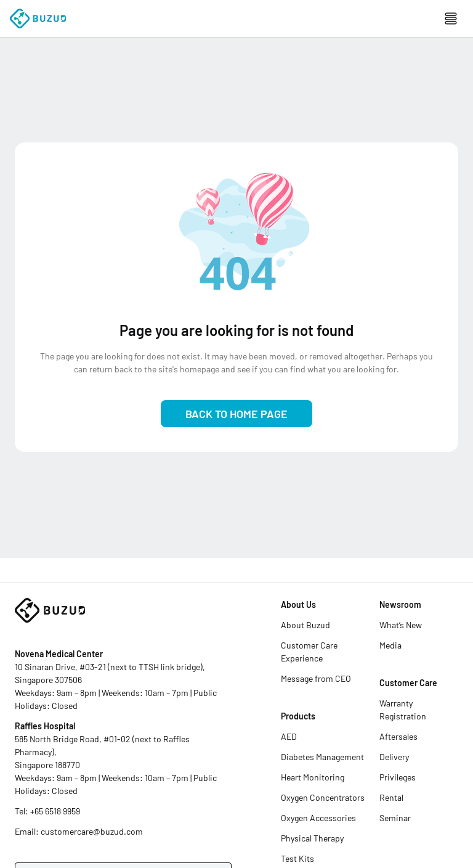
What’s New (401, 625)
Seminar (395, 818)
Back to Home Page (236, 414)
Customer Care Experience (309, 652)
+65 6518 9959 (55, 811)
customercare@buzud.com (92, 831)
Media (390, 645)
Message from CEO (316, 678)
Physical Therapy (312, 838)
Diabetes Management (322, 757)
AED (289, 736)
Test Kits (297, 858)
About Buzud (305, 625)
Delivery (394, 757)
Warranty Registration (403, 710)
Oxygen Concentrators (323, 797)
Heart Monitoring (313, 777)
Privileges (398, 777)
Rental (391, 797)
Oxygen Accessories (318, 818)
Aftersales (398, 736)
